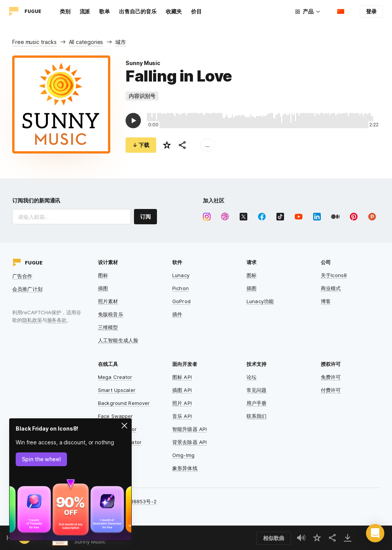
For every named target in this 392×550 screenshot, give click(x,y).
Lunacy (181, 275)
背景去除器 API (189, 442)
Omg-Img (183, 455)
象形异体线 (185, 468)
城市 (121, 42)
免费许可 (331, 377)
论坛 (252, 377)
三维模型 (108, 327)
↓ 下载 (141, 145)
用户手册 (257, 403)
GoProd (181, 301)
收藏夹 (174, 11)
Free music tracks (34, 42)
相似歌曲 (274, 538)
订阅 (145, 216)
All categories (86, 42)
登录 (371, 11)
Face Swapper (116, 416)
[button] (375, 533)
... (207, 145)
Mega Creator (115, 377)
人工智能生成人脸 (118, 340)
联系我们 (257, 416)
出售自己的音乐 (138, 11)
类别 (65, 11)
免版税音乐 (111, 314)
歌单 (105, 11)
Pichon (180, 288)
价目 (196, 11)
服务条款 (57, 320)
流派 (85, 11)
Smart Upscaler (117, 390)
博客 (326, 301)
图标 (103, 275)
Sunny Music (143, 63)
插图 (103, 288)
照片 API (182, 403)
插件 (177, 314)
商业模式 (331, 288)
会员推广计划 (27, 289)
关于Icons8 (334, 275)
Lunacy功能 (260, 301)
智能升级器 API (189, 429)
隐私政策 (32, 320)
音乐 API (182, 416)
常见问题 (257, 390)
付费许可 (331, 390)
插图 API (182, 390)
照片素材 (108, 301)
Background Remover (124, 403)
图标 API (182, 377)
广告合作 (22, 276)
